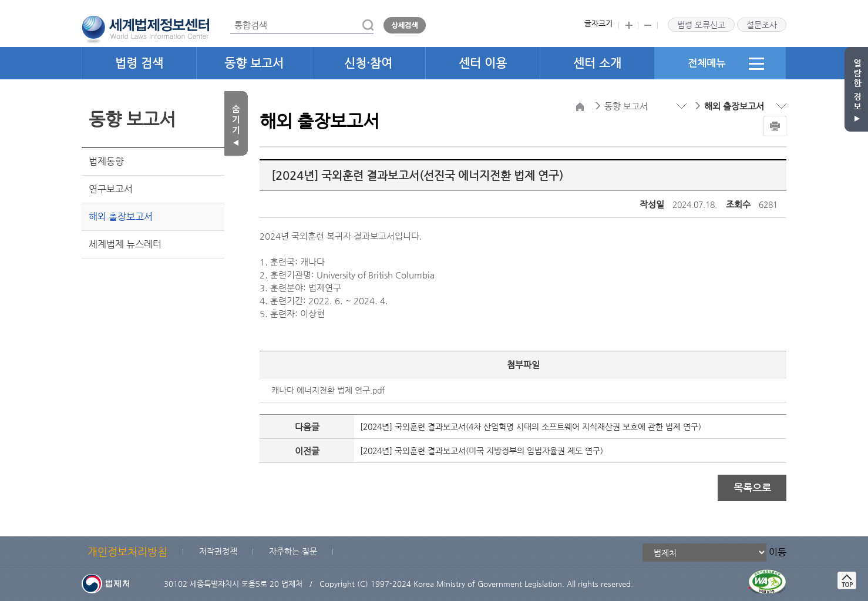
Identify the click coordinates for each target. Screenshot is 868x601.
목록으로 (752, 488)
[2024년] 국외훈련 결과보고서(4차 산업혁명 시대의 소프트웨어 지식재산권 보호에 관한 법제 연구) (531, 427)
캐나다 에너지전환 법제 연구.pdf (328, 390)
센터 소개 (597, 63)
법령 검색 (139, 63)
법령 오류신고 (701, 25)
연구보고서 (111, 189)
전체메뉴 (726, 63)
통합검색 (231, 17)
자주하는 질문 (293, 551)
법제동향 (106, 161)
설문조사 (762, 25)
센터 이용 (483, 63)
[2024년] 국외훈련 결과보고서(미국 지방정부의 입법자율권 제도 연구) (482, 451)
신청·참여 (368, 63)
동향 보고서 (254, 63)
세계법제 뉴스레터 (125, 244)
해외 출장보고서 (121, 216)
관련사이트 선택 (0, 0)
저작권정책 (218, 551)
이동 (778, 552)
